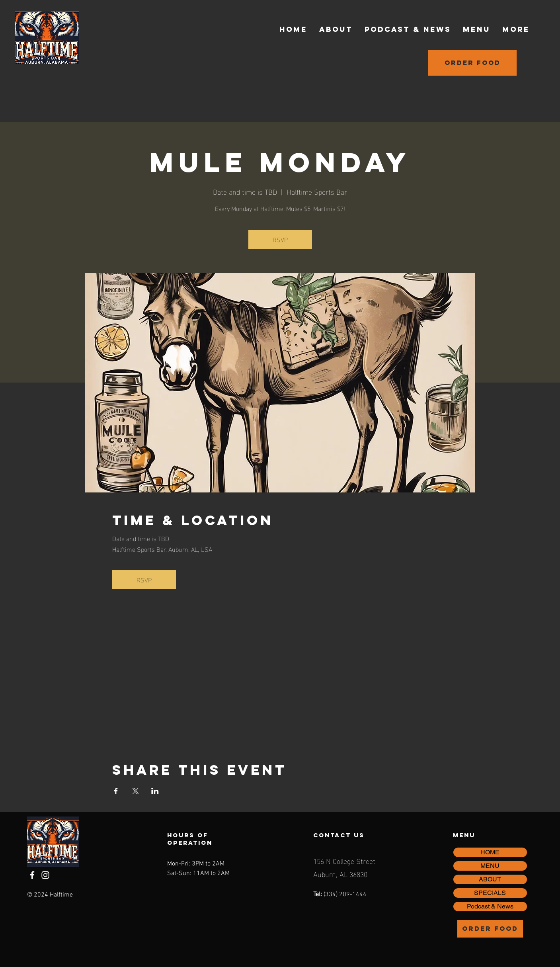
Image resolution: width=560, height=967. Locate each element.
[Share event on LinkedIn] (155, 791)
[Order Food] (472, 63)
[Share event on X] (136, 791)
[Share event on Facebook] (116, 791)
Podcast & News (490, 906)
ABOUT (490, 879)
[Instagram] (45, 875)
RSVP (280, 239)
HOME (490, 852)
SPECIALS (490, 893)
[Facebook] (32, 875)
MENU (490, 866)
